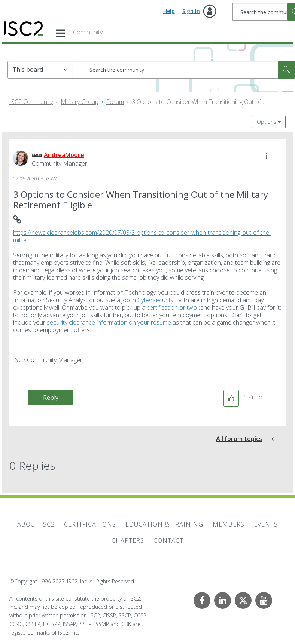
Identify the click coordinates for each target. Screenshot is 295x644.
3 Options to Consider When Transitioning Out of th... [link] (201, 102)
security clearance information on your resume (109, 322)
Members (229, 524)
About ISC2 (36, 524)
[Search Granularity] (40, 70)
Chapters (128, 540)
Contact (168, 540)
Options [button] (267, 122)
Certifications (90, 524)
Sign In (191, 11)
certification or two (172, 307)
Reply (51, 398)
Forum (115, 102)
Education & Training (164, 524)
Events (266, 524)
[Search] (183, 70)
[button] (267, 156)
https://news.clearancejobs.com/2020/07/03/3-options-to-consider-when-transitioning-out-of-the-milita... (142, 236)
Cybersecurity (155, 300)
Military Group (80, 102)
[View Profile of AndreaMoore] (64, 155)
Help (169, 11)
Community (88, 32)
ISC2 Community (31, 102)
